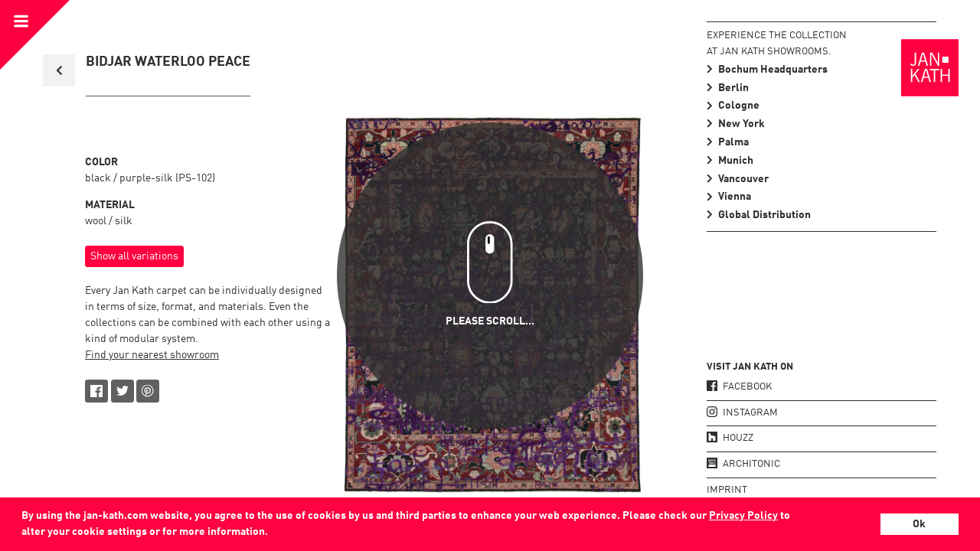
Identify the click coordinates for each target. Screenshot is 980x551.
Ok (919, 524)
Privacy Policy (743, 516)
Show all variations (134, 256)
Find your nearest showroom (152, 355)
